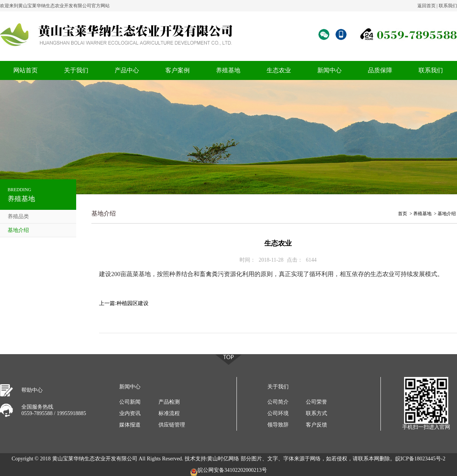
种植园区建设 (133, 303)
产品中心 (127, 70)
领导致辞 (278, 425)
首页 (403, 214)
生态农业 (279, 70)
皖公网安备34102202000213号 (228, 472)
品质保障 (380, 70)
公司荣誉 (316, 402)
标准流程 (169, 413)
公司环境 (278, 413)
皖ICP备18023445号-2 (420, 459)
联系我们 (448, 6)
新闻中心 (329, 70)
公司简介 (278, 402)
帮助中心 (32, 390)
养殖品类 (18, 216)
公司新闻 (130, 402)
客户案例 (177, 70)
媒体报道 (130, 425)
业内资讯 (130, 413)
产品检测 (169, 402)
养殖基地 (228, 70)
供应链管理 (172, 425)
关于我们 (76, 70)
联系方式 (316, 413)
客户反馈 (316, 425)
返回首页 (427, 6)
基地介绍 (18, 230)
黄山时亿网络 (223, 459)
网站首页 (26, 70)
